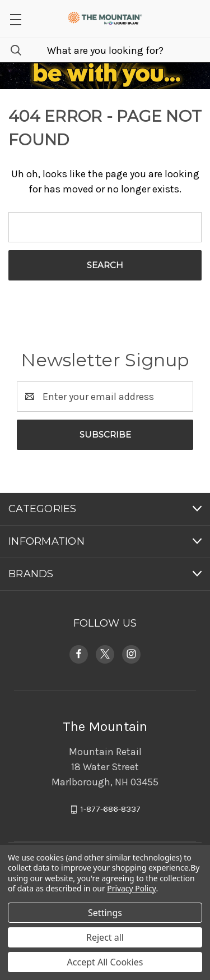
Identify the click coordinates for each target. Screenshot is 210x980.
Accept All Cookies (105, 962)
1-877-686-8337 (111, 809)
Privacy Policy (131, 888)
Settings (105, 913)
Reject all (105, 937)
